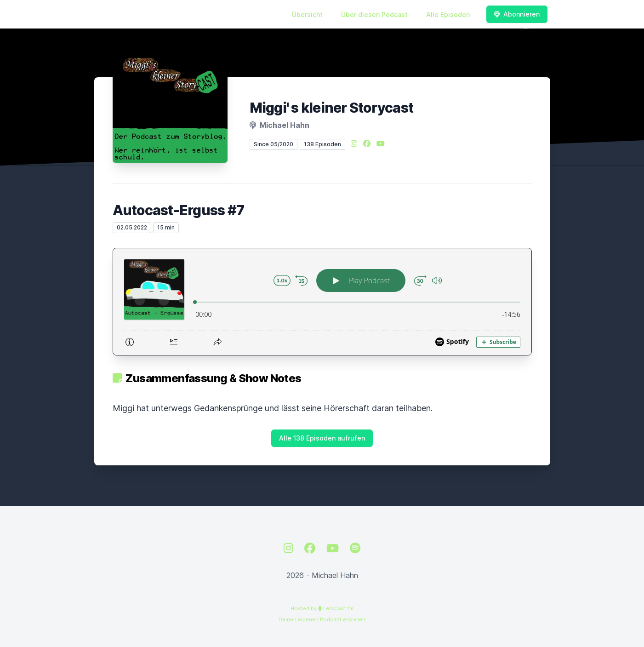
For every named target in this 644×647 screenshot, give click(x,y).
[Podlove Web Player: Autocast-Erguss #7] (322, 302)
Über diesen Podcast (374, 14)
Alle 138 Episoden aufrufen (322, 438)
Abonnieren (517, 14)
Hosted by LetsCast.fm (322, 608)
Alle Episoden (448, 14)
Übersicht (307, 14)
